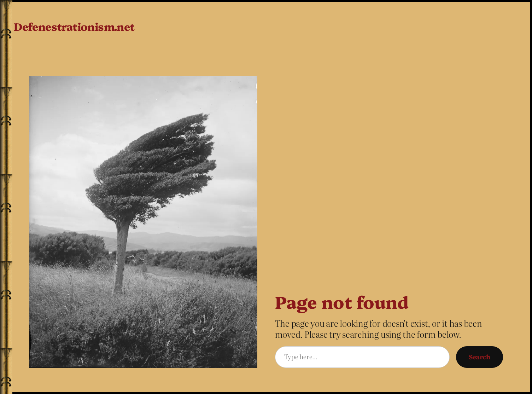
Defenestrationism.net (74, 26)
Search (480, 357)
